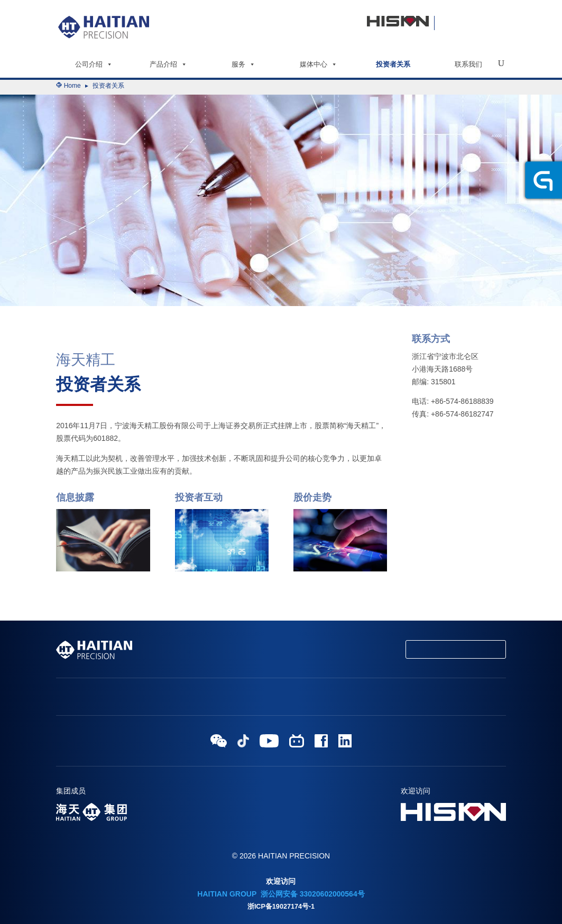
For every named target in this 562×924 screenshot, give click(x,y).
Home (72, 86)
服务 (243, 64)
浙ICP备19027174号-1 (281, 907)
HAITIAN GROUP (227, 894)
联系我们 (468, 64)
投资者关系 (393, 64)
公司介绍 (94, 64)
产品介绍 (168, 64)
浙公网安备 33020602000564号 (312, 894)
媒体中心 (319, 64)
